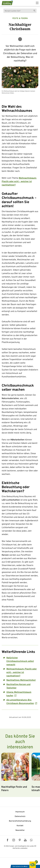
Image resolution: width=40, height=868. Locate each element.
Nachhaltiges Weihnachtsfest (21, 680)
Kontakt (20, 826)
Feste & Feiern (20, 18)
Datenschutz (20, 816)
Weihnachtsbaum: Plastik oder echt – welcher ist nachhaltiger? (19, 182)
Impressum (20, 812)
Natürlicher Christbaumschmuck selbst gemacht (20, 661)
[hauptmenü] (37, 3)
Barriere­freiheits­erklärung (20, 821)
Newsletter (20, 830)
